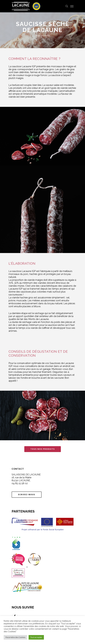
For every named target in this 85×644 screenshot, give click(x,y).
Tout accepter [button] (36, 637)
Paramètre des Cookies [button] (15, 637)
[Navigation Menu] (72, 6)
